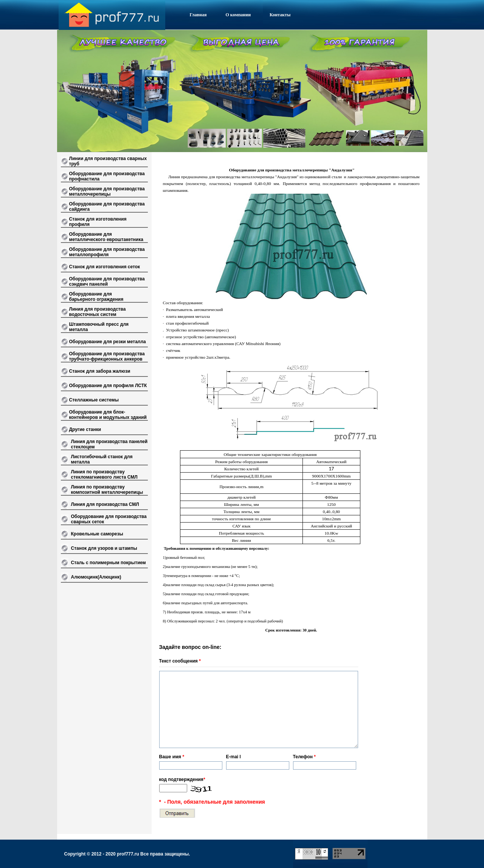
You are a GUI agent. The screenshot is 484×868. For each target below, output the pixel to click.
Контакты (280, 15)
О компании (238, 15)
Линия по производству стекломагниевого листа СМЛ (104, 474)
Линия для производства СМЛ (105, 504)
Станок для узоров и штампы (104, 548)
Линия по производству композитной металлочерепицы (107, 490)
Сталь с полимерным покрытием (109, 563)
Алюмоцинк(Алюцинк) (96, 577)
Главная (198, 15)
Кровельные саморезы (97, 534)
